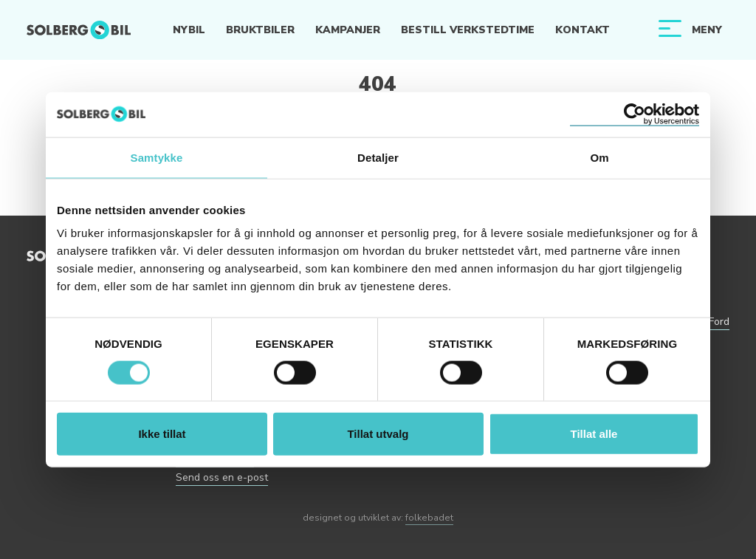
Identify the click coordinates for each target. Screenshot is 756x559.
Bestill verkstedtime (468, 30)
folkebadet (429, 518)
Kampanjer (348, 30)
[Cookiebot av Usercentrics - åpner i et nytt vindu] (635, 114)
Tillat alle (594, 434)
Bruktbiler (260, 30)
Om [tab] (599, 157)
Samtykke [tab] (157, 157)
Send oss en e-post (222, 477)
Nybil (189, 30)
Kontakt (583, 30)
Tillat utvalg (378, 434)
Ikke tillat (162, 434)
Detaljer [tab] (378, 157)
